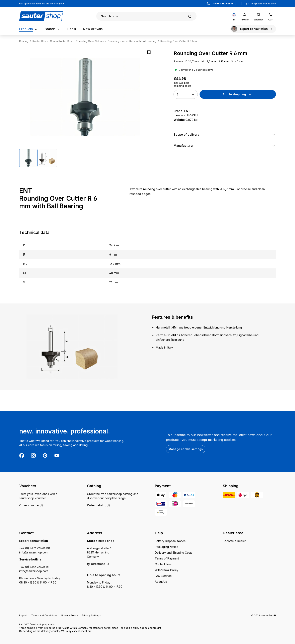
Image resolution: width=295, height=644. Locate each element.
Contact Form (164, 564)
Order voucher (31, 505)
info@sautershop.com (263, 4)
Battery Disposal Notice (170, 541)
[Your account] (245, 16)
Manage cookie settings (186, 449)
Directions (98, 564)
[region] (85, 109)
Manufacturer (184, 146)
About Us (161, 582)
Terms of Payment (167, 558)
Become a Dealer (234, 541)
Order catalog (99, 505)
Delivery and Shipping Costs (174, 553)
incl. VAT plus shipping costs (182, 84)
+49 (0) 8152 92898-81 (34, 567)
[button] (186, 94)
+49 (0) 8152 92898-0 (224, 4)
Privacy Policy (70, 615)
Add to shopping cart (238, 94)
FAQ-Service (163, 576)
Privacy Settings (91, 615)
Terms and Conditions (44, 615)
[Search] (146, 16)
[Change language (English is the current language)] (234, 16)
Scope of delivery (186, 135)
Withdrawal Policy (167, 570)
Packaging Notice (167, 547)
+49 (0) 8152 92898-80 (35, 548)
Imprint (23, 615)
